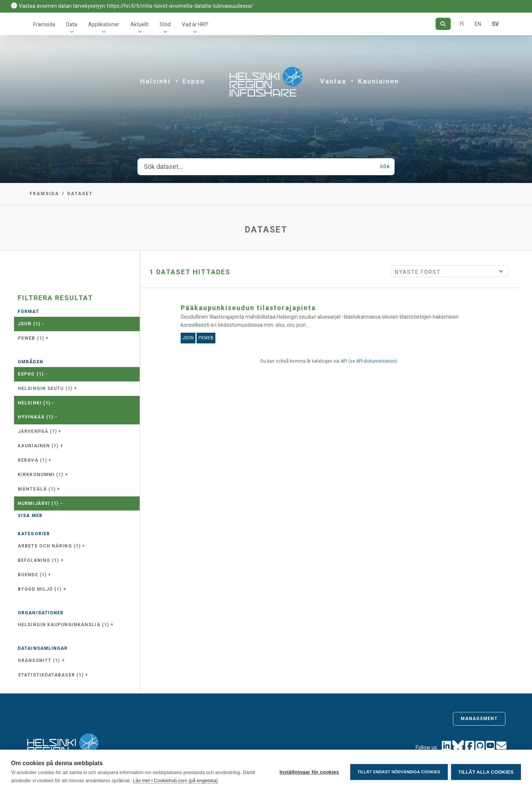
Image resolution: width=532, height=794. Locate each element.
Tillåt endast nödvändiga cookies (398, 772)
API (344, 361)
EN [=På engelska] (478, 24)
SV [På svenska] (495, 24)
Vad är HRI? (195, 24)
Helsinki (155, 81)
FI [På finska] (462, 24)
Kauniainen (378, 81)
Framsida (44, 24)
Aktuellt (139, 24)
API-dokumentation (376, 361)
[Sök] (443, 24)
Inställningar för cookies (309, 772)
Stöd (165, 24)
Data (72, 24)
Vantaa (333, 81)
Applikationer (104, 24)
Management (479, 719)
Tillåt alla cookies (486, 772)
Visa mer (30, 516)
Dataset (80, 194)
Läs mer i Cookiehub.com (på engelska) (175, 781)
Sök (385, 167)
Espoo (194, 81)
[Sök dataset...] (257, 167)
